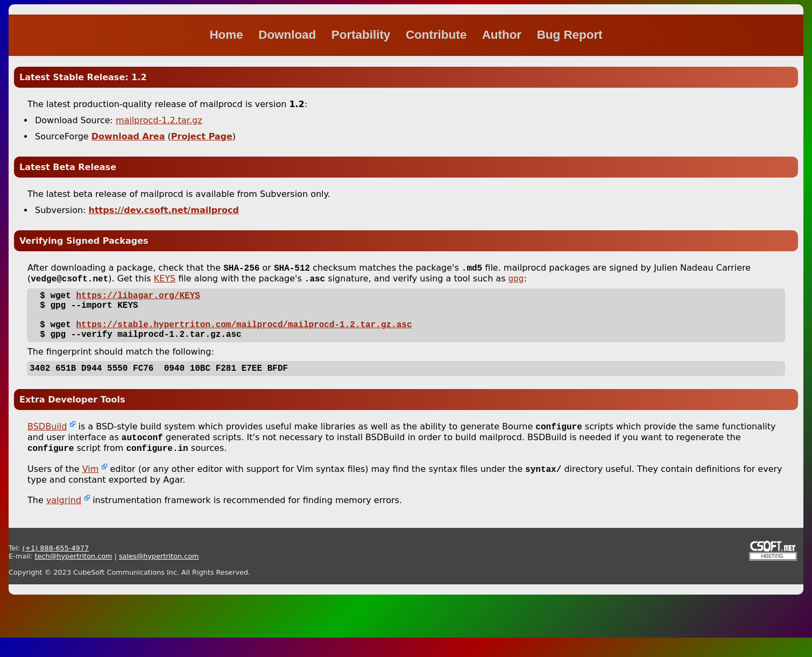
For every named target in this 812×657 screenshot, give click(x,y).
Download (289, 35)
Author (504, 35)
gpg (516, 281)
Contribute (438, 35)
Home (228, 35)
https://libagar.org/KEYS (138, 299)
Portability (363, 35)
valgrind (64, 520)
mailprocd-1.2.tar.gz (159, 120)
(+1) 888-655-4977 (55, 567)
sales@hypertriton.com (159, 575)
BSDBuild (47, 443)
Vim (91, 488)
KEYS (165, 281)
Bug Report (570, 35)
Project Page (202, 136)
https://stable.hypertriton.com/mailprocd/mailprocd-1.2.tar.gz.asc (244, 335)
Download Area (128, 136)
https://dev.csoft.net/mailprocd (164, 210)
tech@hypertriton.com (74, 575)
